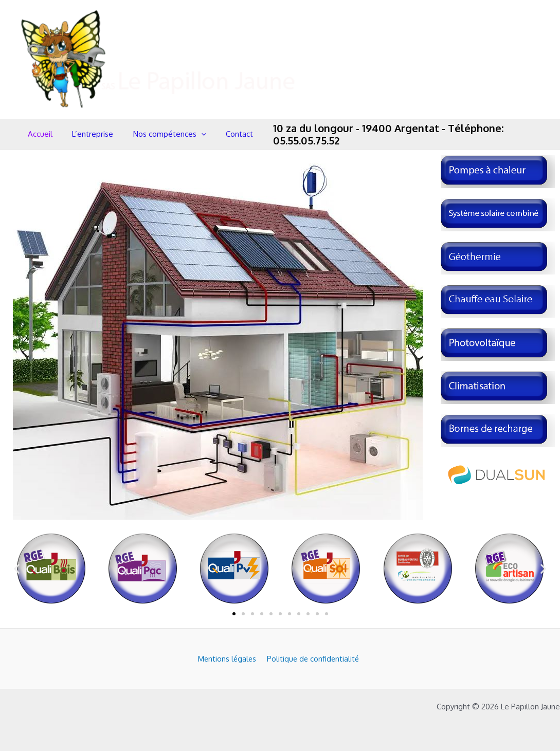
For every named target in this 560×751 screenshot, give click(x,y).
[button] (17, 569)
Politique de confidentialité (310, 658)
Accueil (38, 134)
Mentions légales (225, 658)
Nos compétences (159, 134)
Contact (224, 134)
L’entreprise (86, 134)
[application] (191, 134)
